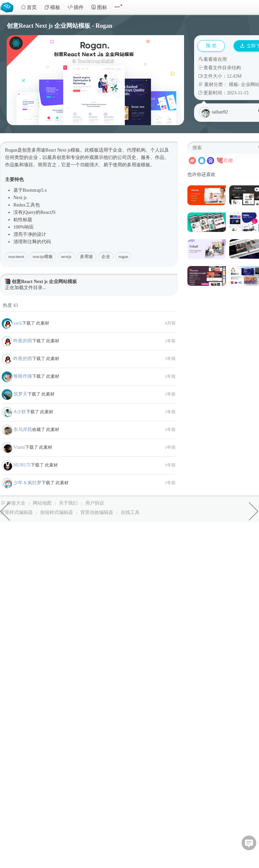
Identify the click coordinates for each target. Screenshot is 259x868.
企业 (106, 256)
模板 (52, 7)
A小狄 (20, 412)
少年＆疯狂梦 (27, 483)
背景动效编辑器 (97, 512)
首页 (29, 7)
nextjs (66, 256)
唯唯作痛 (23, 376)
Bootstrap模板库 (8, 7)
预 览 (211, 46)
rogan (123, 256)
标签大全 (16, 503)
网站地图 (42, 503)
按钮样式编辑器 (57, 512)
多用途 (87, 256)
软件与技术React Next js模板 (5, 511)
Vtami (19, 447)
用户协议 (95, 503)
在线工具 (130, 512)
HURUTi (22, 465)
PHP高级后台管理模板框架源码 (254, 511)
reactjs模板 (43, 256)
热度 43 (10, 305)
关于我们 (68, 503)
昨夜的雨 (23, 341)
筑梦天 (20, 394)
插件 (76, 7)
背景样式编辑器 (16, 512)
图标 (99, 7)
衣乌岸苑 (23, 429)
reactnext (16, 256)
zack (18, 323)
